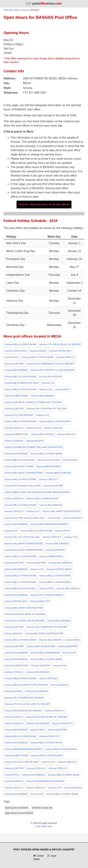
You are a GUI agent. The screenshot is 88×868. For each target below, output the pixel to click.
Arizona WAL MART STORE (19, 466)
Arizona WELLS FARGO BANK (20, 344)
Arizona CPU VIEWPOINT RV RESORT (47, 627)
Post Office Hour (11, 10)
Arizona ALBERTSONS (16, 396)
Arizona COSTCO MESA (59, 569)
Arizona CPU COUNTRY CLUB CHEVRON (52, 370)
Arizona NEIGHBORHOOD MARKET (49, 524)
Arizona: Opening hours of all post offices (44, 204)
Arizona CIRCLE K (66, 357)
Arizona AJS (54, 518)
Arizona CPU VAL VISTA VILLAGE (22, 537)
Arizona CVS (48, 383)
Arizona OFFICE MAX (16, 351)
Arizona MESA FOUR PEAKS (20, 460)
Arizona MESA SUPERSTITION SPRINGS (26, 685)
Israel (52, 856)
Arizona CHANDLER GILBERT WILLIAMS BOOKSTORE (34, 447)
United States (38, 858)
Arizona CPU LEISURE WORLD (47, 595)
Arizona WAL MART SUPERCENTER (24, 473)
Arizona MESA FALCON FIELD (20, 588)
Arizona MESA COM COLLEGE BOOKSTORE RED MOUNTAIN (37, 492)
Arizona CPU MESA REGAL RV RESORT (60, 344)
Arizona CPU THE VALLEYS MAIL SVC (25, 518)
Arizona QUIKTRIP (14, 364)
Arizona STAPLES (53, 428)
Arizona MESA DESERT (48, 466)
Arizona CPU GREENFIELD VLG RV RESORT (51, 364)
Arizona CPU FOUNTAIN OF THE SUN (47, 409)
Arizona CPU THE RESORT (19, 415)
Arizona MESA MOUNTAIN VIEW (22, 383)
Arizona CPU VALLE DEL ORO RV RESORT (27, 704)
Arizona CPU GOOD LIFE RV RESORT (25, 621)
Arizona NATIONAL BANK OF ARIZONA (25, 614)
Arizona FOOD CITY (40, 601)
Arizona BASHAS (35, 441)
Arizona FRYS (12, 357)
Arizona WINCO (38, 351)
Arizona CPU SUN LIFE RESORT (22, 762)
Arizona (25, 10)
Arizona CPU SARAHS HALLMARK (23, 486)
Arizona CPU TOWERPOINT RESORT (24, 698)
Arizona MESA (72, 640)
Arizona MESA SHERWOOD (45, 653)
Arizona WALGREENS (16, 370)
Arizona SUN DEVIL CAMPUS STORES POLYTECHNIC (33, 402)
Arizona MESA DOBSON (58, 473)
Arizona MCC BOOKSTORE (41, 646)
